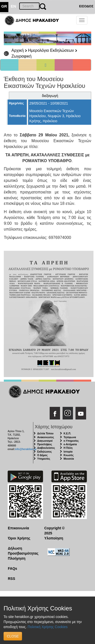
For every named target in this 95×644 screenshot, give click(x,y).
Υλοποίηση (54, 538)
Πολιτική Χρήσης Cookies (48, 627)
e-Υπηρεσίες (71, 441)
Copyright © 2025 (54, 531)
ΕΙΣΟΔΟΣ (86, 6)
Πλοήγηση (17, 558)
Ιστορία (68, 452)
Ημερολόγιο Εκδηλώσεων (51, 50)
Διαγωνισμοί (45, 441)
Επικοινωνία (18, 528)
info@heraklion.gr (26, 449)
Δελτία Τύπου (45, 434)
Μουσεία (69, 459)
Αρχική (18, 50)
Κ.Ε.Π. (67, 434)
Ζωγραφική (21, 56)
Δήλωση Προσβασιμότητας (22, 551)
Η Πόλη (68, 448)
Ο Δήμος (42, 455)
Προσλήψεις (45, 444)
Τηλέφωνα (70, 437)
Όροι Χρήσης (19, 538)
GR (4, 6)
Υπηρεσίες (44, 459)
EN (14, 6)
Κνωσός (69, 455)
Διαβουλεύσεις (46, 448)
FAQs (13, 568)
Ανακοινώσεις (46, 437)
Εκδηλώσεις (45, 452)
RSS (12, 579)
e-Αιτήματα (70, 444)
